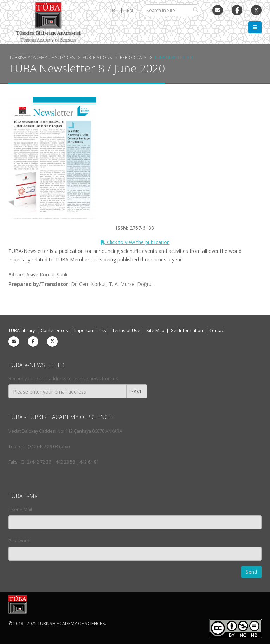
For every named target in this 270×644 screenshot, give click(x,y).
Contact (217, 330)
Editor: (17, 275)
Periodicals (133, 57)
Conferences (54, 330)
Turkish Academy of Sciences (42, 57)
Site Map (155, 330)
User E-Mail (20, 509)
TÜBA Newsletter (173, 57)
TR (112, 10)
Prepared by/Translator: (39, 284)
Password (19, 541)
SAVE (137, 391)
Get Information (187, 330)
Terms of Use (126, 330)
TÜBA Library (22, 330)
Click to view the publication (135, 242)
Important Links (90, 330)
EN (130, 10)
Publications (97, 57)
